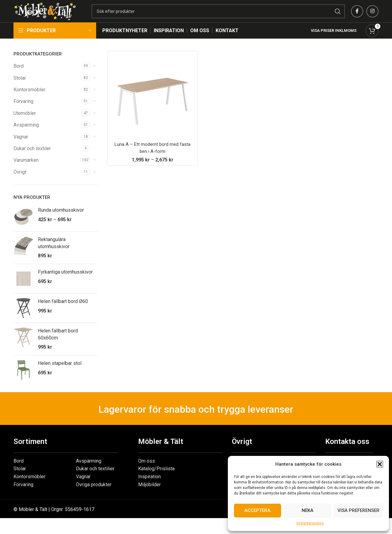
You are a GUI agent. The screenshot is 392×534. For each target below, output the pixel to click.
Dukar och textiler (32, 158)
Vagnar (21, 146)
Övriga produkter (94, 494)
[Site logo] (59, 16)
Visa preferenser (358, 510)
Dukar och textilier (95, 478)
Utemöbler (25, 123)
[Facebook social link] (357, 16)
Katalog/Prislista (156, 478)
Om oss (147, 471)
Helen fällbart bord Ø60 (63, 311)
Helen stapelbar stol (60, 373)
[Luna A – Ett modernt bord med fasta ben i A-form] (153, 106)
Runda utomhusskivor (61, 220)
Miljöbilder (149, 494)
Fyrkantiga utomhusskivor (65, 282)
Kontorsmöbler (29, 99)
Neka (307, 510)
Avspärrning (26, 135)
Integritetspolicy (310, 523)
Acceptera (257, 510)
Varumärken (26, 170)
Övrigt (20, 182)
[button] (380, 464)
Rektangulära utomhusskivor (54, 253)
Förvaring (23, 111)
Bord (19, 76)
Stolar (20, 87)
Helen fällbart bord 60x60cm (58, 344)
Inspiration (149, 486)
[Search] (233, 16)
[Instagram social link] (372, 16)
